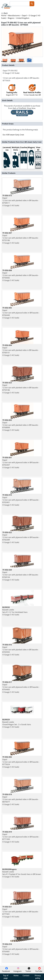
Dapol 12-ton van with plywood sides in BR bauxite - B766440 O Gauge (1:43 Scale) (21, 313)
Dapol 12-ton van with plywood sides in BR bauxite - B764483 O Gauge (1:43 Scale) (21, 687)
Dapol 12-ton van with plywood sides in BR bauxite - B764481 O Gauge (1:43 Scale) (21, 949)
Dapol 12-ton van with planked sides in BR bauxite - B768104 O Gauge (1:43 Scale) (21, 575)
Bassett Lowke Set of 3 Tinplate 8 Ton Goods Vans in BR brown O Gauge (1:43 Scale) (22, 873)
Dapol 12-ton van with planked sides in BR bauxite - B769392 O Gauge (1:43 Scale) (21, 650)
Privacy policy (38, 977)
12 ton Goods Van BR (32, 91)
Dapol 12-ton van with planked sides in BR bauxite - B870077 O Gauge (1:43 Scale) (21, 799)
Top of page (6, 977)
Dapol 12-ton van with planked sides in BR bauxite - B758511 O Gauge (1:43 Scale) (21, 200)
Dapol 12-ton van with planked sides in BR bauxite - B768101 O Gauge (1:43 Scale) (21, 350)
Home (16, 975)
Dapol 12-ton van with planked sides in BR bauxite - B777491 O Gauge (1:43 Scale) (21, 912)
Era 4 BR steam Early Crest (13, 135)
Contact (26, 975)
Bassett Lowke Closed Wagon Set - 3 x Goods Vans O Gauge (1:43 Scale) (17, 723)
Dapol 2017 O (12, 91)
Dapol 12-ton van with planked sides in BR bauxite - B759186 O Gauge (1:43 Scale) (21, 388)
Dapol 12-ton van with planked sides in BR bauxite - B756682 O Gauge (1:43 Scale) (21, 275)
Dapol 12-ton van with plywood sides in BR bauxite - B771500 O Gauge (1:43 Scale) (21, 837)
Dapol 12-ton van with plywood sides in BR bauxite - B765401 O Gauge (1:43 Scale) (21, 500)
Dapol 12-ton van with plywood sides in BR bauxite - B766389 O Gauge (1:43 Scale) (21, 537)
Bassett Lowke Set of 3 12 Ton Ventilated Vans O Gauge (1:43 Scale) (15, 611)
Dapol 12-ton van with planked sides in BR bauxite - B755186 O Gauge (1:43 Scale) (21, 238)
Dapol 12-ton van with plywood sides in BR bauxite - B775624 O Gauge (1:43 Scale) (21, 762)
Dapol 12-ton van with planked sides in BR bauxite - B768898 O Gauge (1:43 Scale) (21, 425)
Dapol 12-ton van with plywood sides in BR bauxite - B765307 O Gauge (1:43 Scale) (21, 462)
